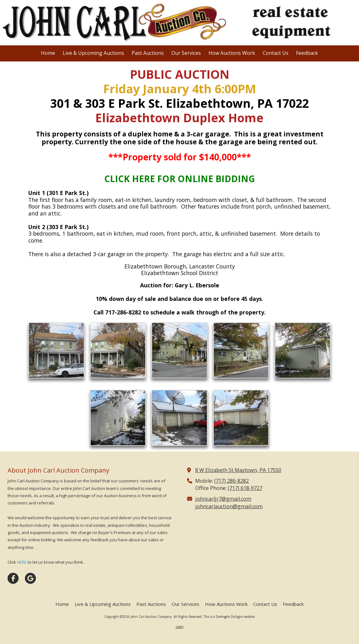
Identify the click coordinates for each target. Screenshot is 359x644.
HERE (22, 562)
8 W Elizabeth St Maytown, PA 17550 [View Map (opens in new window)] (238, 470)
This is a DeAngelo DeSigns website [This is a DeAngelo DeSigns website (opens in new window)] (229, 617)
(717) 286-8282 (231, 481)
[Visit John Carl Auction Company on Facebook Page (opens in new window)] (13, 578)
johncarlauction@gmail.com (229, 506)
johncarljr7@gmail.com (223, 499)
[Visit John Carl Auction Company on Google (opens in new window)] (30, 578)
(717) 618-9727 (245, 488)
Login (180, 627)
